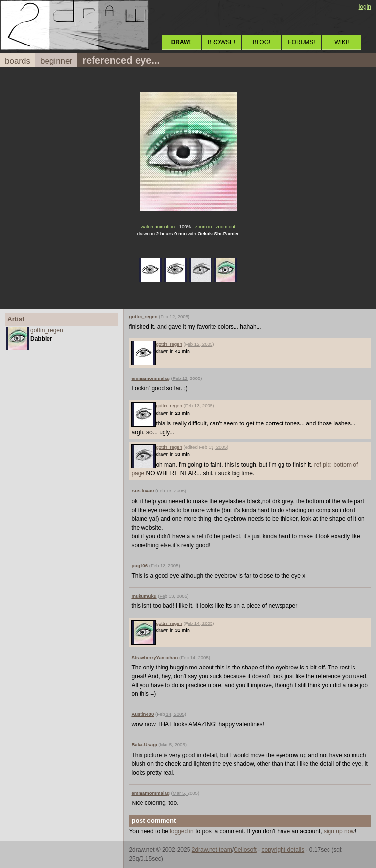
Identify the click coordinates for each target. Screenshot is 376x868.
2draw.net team (212, 850)
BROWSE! (222, 42)
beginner (56, 61)
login (365, 7)
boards (18, 61)
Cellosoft (245, 850)
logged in (182, 831)
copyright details (283, 850)
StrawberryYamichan (154, 657)
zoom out (225, 227)
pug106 (140, 566)
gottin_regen (47, 330)
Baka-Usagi (144, 745)
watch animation (158, 227)
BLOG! (262, 42)
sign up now (339, 831)
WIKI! (341, 42)
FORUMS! (301, 42)
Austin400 (142, 491)
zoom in (204, 227)
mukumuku (144, 596)
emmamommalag (150, 378)
